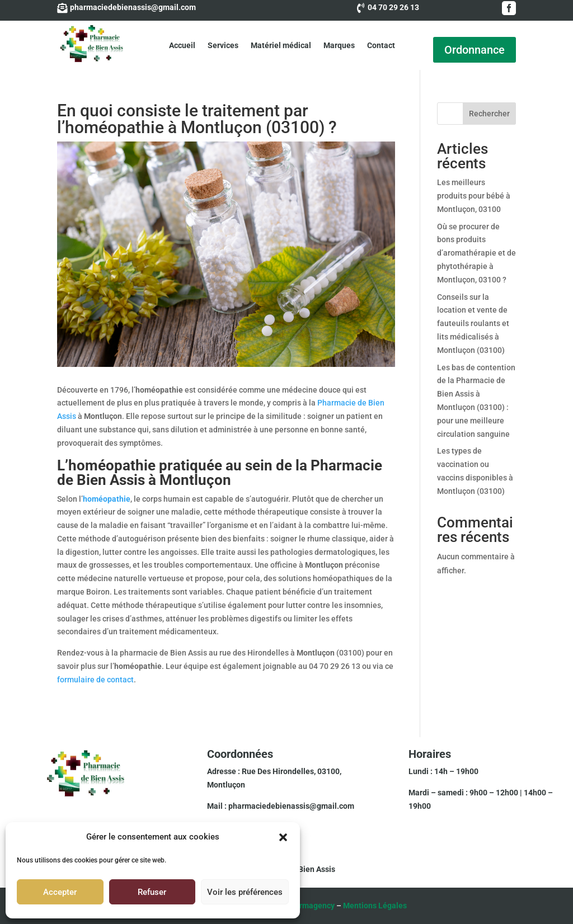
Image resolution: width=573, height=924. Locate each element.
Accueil (182, 45)
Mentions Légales (375, 906)
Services (223, 45)
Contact (381, 45)
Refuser (152, 892)
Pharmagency (310, 906)
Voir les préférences (245, 892)
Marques (339, 45)
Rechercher (489, 114)
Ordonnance (475, 50)
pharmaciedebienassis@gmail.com (291, 806)
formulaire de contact (95, 680)
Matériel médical (281, 45)
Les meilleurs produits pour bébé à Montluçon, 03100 (474, 196)
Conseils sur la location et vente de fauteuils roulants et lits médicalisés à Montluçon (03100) (473, 324)
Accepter (60, 892)
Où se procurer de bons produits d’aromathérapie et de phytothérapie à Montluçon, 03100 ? (476, 253)
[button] (283, 837)
